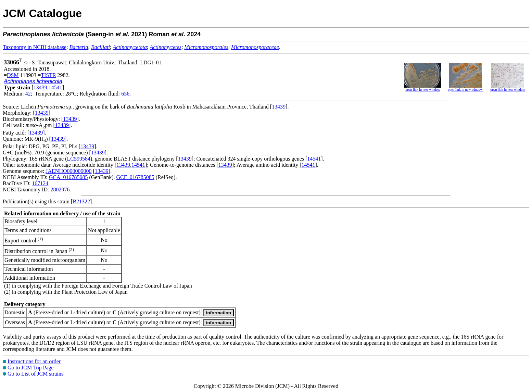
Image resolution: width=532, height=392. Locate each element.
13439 (40, 87)
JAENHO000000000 (68, 171)
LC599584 (79, 159)
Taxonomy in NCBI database (35, 47)
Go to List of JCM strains (35, 374)
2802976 (60, 189)
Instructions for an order (34, 361)
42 (28, 94)
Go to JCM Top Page (31, 368)
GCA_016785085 (68, 177)
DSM (13, 75)
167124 (40, 183)
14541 (55, 87)
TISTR (48, 75)
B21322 (81, 201)
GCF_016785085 (135, 177)
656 (125, 94)
